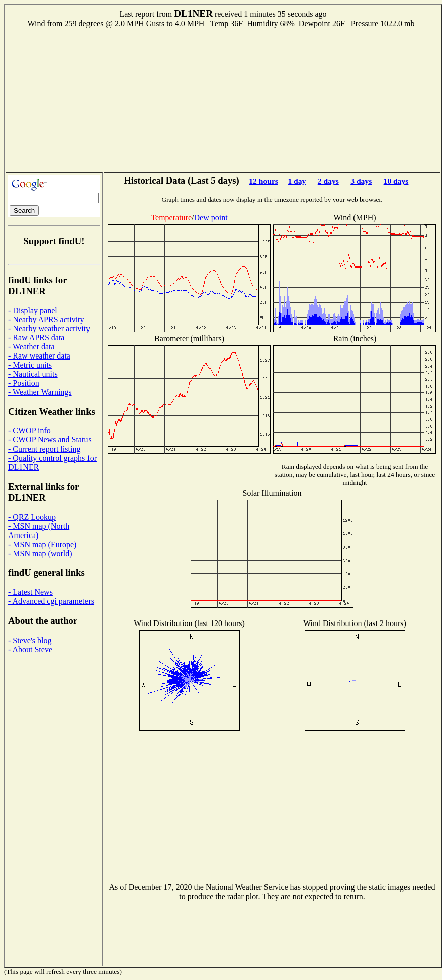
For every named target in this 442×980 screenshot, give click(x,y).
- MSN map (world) (40, 553)
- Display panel (33, 310)
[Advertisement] (223, 99)
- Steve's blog (30, 640)
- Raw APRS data (36, 338)
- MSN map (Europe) (42, 544)
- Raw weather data (39, 356)
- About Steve (30, 649)
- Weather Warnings (40, 392)
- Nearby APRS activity (46, 320)
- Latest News (30, 592)
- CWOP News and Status (50, 440)
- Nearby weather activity (49, 329)
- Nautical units (33, 374)
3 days (361, 181)
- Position (24, 383)
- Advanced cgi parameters (51, 601)
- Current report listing (44, 449)
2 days (328, 181)
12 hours (263, 181)
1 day (297, 181)
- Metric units (30, 365)
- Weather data (31, 347)
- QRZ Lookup (32, 517)
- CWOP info (29, 431)
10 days (396, 181)
